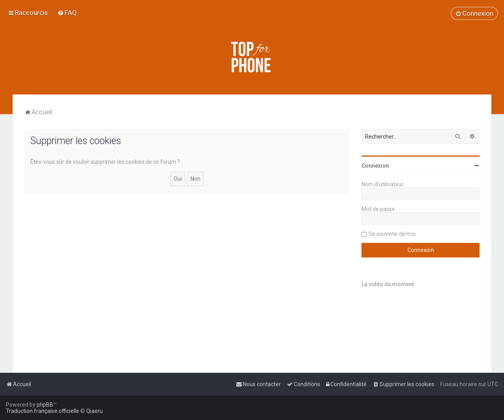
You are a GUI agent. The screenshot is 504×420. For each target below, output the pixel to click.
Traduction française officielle (43, 411)
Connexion (375, 166)
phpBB (45, 405)
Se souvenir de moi (392, 234)
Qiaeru (94, 411)
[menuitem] (67, 13)
